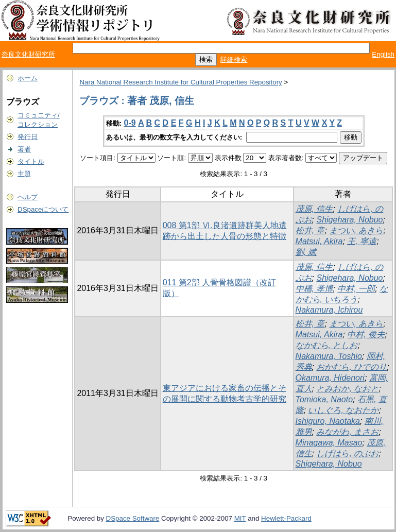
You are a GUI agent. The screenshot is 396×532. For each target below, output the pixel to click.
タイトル (31, 161)
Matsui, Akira (319, 241)
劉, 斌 (306, 252)
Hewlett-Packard (286, 518)
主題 (24, 174)
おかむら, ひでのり (351, 367)
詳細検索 (234, 59)
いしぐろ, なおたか (343, 410)
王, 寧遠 (362, 241)
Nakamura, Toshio (329, 356)
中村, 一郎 (356, 289)
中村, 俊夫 (366, 334)
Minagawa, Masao (329, 443)
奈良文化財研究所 (28, 54)
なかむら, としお (327, 345)
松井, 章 (310, 230)
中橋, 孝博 (314, 289)
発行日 (28, 137)
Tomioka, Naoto (324, 399)
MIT (240, 518)
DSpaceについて (43, 209)
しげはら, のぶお (347, 453)
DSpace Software (133, 518)
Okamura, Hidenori (330, 378)
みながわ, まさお (347, 432)
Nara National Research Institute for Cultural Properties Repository (180, 82)
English (383, 54)
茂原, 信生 (314, 209)
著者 (24, 149)
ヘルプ (28, 197)
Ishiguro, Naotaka (328, 421)
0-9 (130, 123)
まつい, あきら (356, 230)
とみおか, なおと (347, 389)
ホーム (28, 78)
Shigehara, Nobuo (349, 220)
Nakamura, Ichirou (329, 310)
